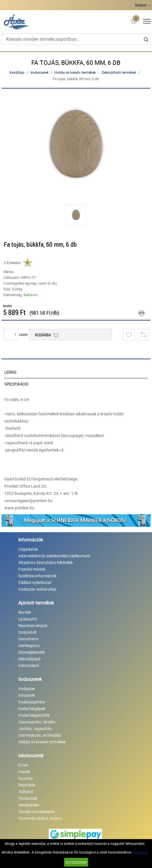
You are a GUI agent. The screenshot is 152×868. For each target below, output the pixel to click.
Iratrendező (29, 665)
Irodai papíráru (32, 702)
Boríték (25, 612)
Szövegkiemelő (32, 652)
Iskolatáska (29, 805)
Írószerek (27, 695)
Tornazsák (28, 798)
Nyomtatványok (33, 625)
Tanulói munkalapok (36, 811)
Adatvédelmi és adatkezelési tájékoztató (54, 556)
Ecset (23, 765)
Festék (24, 772)
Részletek (140, 852)
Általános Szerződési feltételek (46, 562)
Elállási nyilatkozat (35, 582)
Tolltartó (26, 791)
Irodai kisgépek (32, 708)
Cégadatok (28, 549)
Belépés (141, 5)
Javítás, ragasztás (35, 728)
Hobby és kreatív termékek (75, 72)
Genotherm (28, 639)
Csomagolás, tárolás (37, 722)
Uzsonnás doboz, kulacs (40, 818)
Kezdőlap (17, 72)
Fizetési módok (32, 569)
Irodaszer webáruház (37, 589)
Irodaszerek (39, 72)
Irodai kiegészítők (34, 715)
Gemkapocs (29, 645)
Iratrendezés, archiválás (40, 735)
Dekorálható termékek (119, 72)
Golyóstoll (27, 632)
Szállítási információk (37, 576)
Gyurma (26, 778)
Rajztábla (27, 785)
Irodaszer (27, 689)
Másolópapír (30, 659)
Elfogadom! (76, 862)
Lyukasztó (28, 619)
